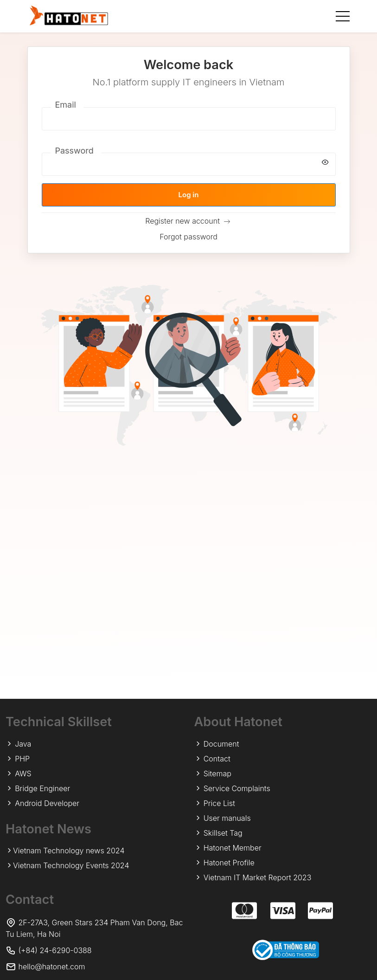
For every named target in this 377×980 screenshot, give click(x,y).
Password (74, 151)
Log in (189, 195)
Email (66, 105)
